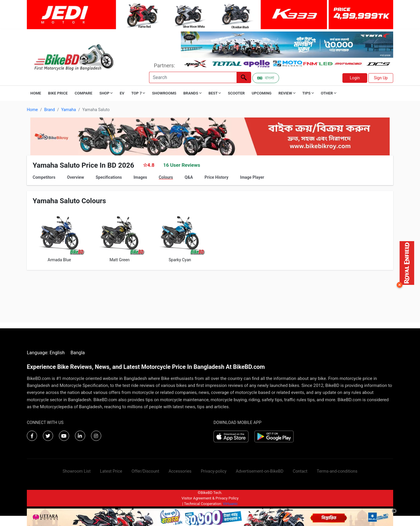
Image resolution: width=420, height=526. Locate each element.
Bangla (78, 353)
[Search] (193, 77)
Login (355, 78)
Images (140, 177)
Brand (49, 110)
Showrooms (164, 93)
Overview (76, 177)
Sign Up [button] (381, 78)
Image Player (252, 177)
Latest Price (111, 471)
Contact (300, 471)
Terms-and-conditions (337, 471)
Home (36, 93)
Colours (166, 177)
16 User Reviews (182, 165)
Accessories (180, 471)
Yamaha (69, 110)
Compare (84, 93)
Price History (216, 177)
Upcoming (262, 93)
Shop (106, 93)
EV (122, 93)
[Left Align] (244, 77)
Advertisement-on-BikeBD (260, 471)
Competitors (44, 177)
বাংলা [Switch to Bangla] (266, 78)
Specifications (109, 177)
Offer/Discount (145, 471)
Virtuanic (230, 504)
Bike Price (58, 93)
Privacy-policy (213, 471)
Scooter (236, 93)
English (57, 353)
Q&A (189, 177)
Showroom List (77, 471)
